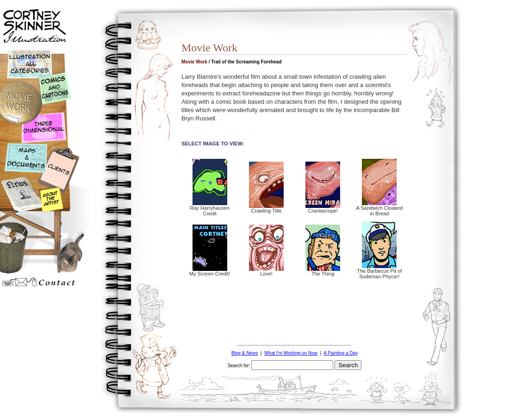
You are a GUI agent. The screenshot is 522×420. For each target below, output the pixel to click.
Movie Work (194, 62)
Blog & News (245, 353)
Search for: (239, 366)
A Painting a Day (341, 353)
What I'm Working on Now (291, 353)
